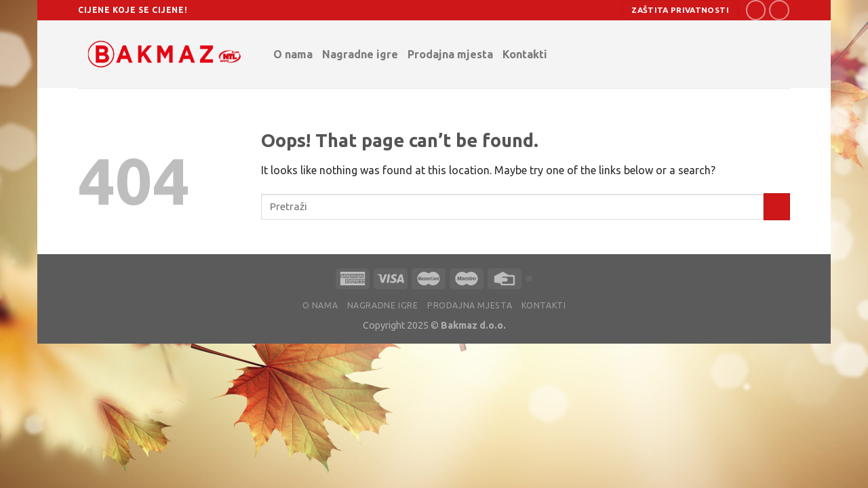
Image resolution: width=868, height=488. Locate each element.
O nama (293, 54)
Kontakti (528, 54)
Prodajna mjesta (450, 54)
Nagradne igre (360, 54)
